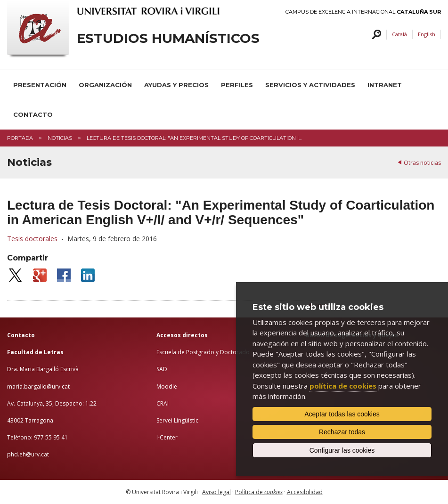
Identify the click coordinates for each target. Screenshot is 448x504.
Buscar (375, 35)
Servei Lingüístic (177, 420)
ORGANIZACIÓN (105, 85)
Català (399, 34)
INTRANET (385, 85)
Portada (20, 138)
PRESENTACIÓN (40, 85)
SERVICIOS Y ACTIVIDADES (310, 85)
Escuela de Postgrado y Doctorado (203, 352)
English (427, 34)
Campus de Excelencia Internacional (363, 12)
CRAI (163, 403)
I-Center (167, 437)
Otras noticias (422, 163)
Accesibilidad (305, 492)
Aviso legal (216, 492)
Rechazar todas (342, 432)
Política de (259, 492)
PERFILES (237, 85)
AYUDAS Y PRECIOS (176, 85)
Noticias (60, 138)
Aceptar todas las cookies (342, 414)
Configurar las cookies (342, 450)
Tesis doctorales (32, 239)
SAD (162, 369)
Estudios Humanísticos (168, 38)
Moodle (167, 386)
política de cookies (343, 386)
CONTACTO (33, 114)
